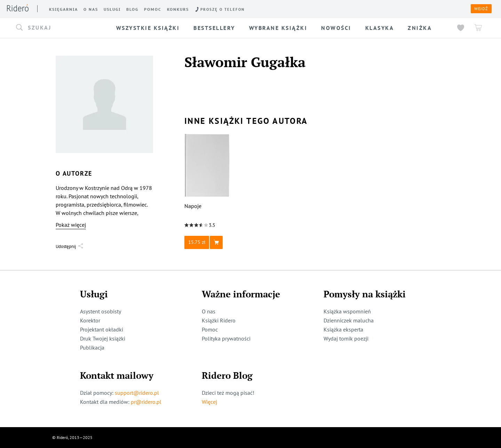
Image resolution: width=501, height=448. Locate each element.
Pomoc (210, 329)
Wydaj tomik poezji (346, 338)
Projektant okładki (102, 329)
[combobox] (61, 28)
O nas (209, 311)
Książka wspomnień (347, 311)
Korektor (90, 320)
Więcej (209, 402)
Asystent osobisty (101, 311)
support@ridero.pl (137, 393)
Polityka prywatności (226, 338)
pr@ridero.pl (146, 402)
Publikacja (92, 347)
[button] (61, 28)
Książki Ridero (219, 320)
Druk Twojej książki (103, 338)
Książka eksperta (343, 329)
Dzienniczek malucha (349, 320)
